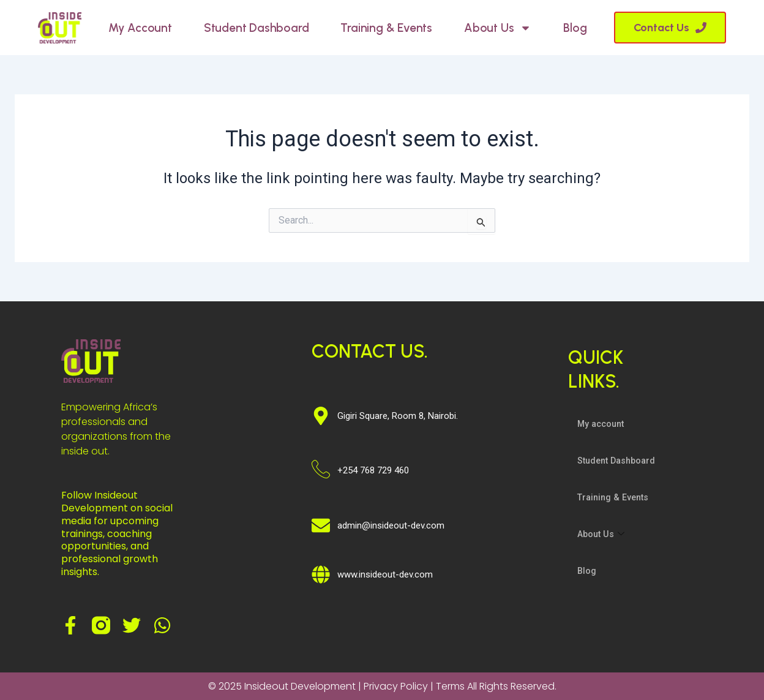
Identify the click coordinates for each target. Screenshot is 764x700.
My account (140, 28)
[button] (670, 28)
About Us (498, 28)
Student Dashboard (257, 28)
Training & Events (386, 28)
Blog (575, 28)
